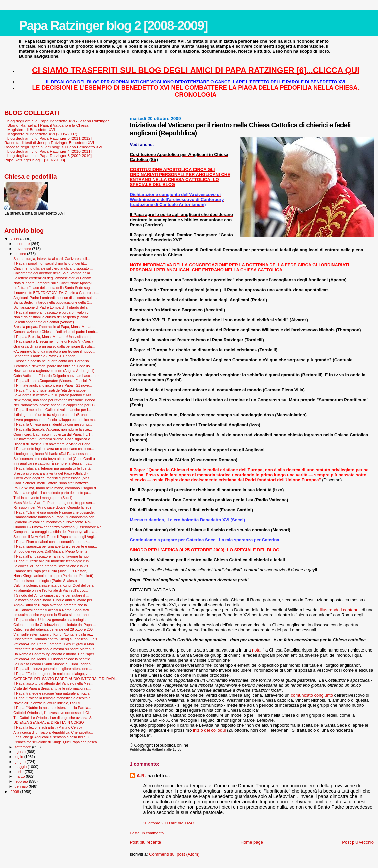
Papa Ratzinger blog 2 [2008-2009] (113, 26)
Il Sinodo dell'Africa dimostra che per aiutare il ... (51, 595)
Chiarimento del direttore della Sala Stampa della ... (54, 273)
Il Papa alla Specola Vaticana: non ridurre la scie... (53, 429)
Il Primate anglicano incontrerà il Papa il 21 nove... (53, 385)
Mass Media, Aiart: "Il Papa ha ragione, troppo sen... (54, 503)
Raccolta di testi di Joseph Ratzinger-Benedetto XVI (49, 143)
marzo (20, 776)
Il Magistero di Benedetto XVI (30, 130)
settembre (24, 747)
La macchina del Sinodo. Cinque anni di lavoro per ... (55, 600)
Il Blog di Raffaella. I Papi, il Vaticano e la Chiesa (46, 125)
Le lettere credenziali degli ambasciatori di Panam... (54, 278)
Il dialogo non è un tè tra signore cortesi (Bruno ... (52, 415)
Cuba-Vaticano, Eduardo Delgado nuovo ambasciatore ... (58, 376)
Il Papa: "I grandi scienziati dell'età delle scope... (51, 390)
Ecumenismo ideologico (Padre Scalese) (45, 581)
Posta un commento (147, 833)
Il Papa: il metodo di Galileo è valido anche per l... (52, 410)
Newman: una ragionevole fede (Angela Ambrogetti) (54, 371)
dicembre (23, 244)
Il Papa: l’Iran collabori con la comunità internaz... (52, 542)
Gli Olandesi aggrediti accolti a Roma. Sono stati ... (53, 610)
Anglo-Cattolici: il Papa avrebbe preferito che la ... (52, 605)
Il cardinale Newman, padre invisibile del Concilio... (53, 366)
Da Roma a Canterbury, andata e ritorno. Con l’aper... (55, 654)
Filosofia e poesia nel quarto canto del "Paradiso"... (53, 361)
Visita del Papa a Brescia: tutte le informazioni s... (52, 688)
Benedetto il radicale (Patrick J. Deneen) (45, 356)
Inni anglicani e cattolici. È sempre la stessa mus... (53, 463)
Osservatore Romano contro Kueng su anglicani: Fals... (57, 639)
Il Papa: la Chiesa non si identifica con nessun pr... (53, 424)
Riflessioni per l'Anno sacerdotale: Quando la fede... (54, 507)
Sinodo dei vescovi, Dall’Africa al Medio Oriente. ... (53, 551)
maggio (21, 767)
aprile (20, 772)
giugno (21, 762)
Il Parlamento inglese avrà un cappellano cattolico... (54, 449)
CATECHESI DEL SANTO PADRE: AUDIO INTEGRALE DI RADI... (66, 679)
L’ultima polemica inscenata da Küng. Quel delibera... (55, 585)
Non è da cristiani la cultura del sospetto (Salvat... (52, 317)
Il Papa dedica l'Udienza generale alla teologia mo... (54, 620)
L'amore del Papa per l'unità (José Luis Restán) (50, 571)
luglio (20, 757)
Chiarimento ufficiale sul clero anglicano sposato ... (53, 268)
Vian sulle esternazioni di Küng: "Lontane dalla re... (53, 634)
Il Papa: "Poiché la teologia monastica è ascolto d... (53, 698)
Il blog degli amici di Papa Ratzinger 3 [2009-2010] (48, 156)
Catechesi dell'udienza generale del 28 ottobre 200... (55, 629)
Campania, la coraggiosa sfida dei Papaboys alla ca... (55, 532)
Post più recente (145, 842)
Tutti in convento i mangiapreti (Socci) (43, 498)
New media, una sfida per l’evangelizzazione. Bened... (56, 400)
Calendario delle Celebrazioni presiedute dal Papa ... (55, 625)
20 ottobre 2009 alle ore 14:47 (169, 823)
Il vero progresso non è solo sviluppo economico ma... (56, 420)
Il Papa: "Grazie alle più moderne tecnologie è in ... (53, 561)
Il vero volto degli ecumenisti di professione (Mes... (53, 478)
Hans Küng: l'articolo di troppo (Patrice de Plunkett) (53, 576)
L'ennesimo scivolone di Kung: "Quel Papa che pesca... (57, 742)
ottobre (21, 254)
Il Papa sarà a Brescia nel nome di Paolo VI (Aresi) (53, 341)
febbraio (22, 781)
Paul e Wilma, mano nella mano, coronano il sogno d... (56, 488)
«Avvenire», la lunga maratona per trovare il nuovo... (54, 351)
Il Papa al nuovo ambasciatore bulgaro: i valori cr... (53, 312)
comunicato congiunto (312, 695)
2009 (15, 239)
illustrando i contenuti (341, 610)
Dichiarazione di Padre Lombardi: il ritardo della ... (52, 307)
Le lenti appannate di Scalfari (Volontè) (44, 322)
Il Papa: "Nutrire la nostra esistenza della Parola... (52, 708)
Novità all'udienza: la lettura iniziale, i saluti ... (49, 703)
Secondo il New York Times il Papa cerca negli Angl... (55, 537)
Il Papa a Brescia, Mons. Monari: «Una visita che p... (54, 337)
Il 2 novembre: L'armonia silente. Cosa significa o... (53, 439)
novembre (24, 249)
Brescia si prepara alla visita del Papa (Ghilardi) (51, 473)
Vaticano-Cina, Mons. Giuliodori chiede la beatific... (53, 659)
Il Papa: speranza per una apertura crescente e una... (55, 546)
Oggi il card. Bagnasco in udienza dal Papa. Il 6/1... (53, 434)
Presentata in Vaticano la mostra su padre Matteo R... (55, 649)
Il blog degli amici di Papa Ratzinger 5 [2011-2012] (48, 138)
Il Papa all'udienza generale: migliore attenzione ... (53, 669)
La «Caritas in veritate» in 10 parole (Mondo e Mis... (54, 395)
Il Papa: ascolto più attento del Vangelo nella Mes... (53, 683)
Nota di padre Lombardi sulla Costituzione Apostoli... (54, 283)
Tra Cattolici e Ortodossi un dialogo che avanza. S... (54, 718)
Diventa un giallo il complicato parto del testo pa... (52, 493)
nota (256, 650)
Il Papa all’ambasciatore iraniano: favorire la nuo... (53, 556)
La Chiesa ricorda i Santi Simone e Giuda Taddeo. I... (55, 664)
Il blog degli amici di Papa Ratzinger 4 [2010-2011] (48, 151)
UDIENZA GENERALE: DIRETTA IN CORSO (49, 722)
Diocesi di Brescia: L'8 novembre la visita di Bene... (53, 444)
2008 (15, 791)
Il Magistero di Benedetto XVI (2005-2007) (41, 134)
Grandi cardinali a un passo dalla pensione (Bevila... (54, 346)
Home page (252, 842)
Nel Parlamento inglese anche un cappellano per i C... (56, 405)
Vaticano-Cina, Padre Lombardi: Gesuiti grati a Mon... (55, 644)
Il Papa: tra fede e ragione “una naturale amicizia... (53, 693)
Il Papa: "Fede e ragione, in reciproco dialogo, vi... (52, 674)
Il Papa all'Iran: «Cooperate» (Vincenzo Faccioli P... (53, 381)
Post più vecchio (358, 842)
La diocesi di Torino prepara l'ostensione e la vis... (52, 566)
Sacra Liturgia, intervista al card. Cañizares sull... (52, 259)
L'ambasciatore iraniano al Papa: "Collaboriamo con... (55, 517)
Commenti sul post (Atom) (174, 854)
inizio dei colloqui (210, 730)
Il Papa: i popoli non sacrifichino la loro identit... (50, 263)
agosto (21, 752)
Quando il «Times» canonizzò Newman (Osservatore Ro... (59, 527)
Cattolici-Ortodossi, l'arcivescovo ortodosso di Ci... (53, 713)
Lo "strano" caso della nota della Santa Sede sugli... (54, 288)
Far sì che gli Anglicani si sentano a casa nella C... (53, 737)
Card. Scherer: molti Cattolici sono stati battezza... (53, 483)
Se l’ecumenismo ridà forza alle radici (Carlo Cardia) (54, 459)
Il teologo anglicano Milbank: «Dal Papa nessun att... (54, 454)
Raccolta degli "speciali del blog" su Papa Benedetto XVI (53, 147)
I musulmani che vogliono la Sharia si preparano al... (54, 615)
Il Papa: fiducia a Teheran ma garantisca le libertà (52, 468)
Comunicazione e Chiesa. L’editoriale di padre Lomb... (56, 332)
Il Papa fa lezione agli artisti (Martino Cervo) (48, 727)
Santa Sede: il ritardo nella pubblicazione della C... (53, 302)
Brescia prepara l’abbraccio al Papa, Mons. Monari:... (55, 327)
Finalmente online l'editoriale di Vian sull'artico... (51, 590)
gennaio (22, 786)
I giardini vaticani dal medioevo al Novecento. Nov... (54, 522)
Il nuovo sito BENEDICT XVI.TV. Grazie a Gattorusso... (56, 293)
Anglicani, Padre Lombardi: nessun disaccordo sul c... (55, 298)
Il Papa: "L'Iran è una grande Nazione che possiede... (55, 512)
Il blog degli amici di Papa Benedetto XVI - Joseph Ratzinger (57, 121)
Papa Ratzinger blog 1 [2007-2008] (35, 160)
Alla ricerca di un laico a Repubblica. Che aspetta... (53, 732)
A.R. (141, 776)
